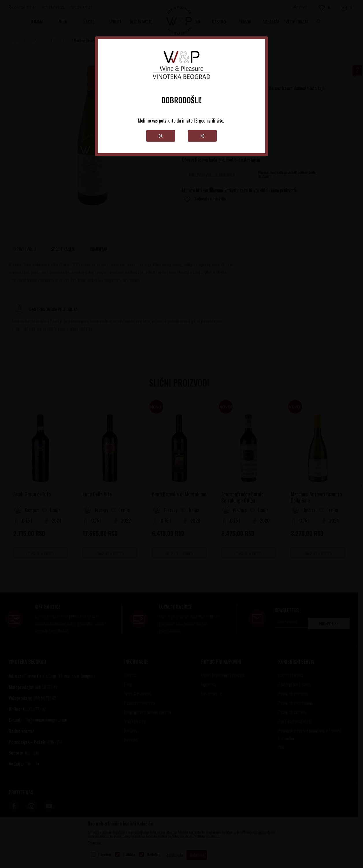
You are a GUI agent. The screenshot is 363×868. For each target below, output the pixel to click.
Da (161, 136)
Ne (202, 136)
